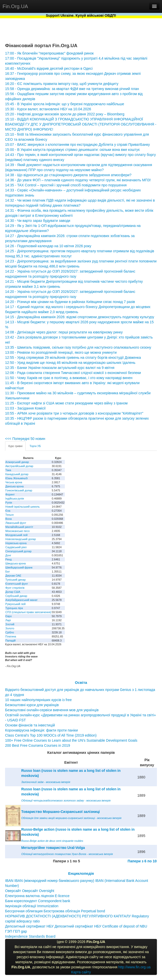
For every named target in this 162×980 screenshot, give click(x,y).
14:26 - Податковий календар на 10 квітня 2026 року (48, 246)
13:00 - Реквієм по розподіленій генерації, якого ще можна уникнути (61, 352)
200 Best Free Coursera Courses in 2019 (38, 745)
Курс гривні (15, 446)
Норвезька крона (16, 543)
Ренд (9, 559)
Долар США (13, 592)
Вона (9, 519)
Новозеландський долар (21, 539)
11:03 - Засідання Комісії (25, 408)
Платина (11, 636)
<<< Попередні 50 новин (25, 439)
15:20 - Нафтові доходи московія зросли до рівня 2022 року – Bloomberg (65, 114)
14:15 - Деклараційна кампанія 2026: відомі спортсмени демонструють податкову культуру (80, 317)
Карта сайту (81, 972)
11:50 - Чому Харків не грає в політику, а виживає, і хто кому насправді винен (69, 378)
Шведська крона (16, 563)
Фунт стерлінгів (15, 588)
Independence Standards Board (30, 936)
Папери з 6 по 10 (142, 861)
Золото (10, 628)
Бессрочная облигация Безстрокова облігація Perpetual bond (55, 911)
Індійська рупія (15, 498)
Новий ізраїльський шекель (23, 507)
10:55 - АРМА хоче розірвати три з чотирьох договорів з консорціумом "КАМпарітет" (74, 413)
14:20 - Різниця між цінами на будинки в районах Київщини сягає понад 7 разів (70, 302)
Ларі (8, 620)
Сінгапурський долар (18, 551)
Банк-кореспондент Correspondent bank (38, 901)
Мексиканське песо (17, 531)
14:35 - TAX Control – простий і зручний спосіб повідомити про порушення (66, 185)
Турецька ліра (14, 608)
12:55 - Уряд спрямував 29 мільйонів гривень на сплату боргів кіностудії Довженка (73, 358)
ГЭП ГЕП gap (16, 931)
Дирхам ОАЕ (13, 576)
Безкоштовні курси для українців (32, 705)
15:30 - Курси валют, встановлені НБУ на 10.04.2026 (48, 109)
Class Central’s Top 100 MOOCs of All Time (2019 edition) (51, 735)
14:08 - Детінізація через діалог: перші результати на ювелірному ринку (64, 332)
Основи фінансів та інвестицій (30, 725)
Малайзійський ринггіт (19, 527)
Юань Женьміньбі (17, 478)
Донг (8, 555)
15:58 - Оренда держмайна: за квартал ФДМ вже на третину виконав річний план (72, 89)
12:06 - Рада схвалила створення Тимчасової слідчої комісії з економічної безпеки (73, 373)
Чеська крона (14, 482)
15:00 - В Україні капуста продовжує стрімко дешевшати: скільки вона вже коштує (72, 150)
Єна (8, 511)
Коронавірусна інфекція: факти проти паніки (41, 730)
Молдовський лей (16, 535)
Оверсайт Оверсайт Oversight (30, 891)
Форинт (10, 494)
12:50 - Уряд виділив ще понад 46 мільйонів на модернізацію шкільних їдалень (70, 363)
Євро (9, 616)
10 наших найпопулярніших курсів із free (38, 700)
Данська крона (14, 486)
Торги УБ (35, 446)
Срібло (10, 632)
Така (8, 470)
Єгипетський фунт (17, 584)
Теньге (10, 515)
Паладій (10, 640)
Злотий (10, 624)
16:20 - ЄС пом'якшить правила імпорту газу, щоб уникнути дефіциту (62, 84)
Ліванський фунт (16, 523)
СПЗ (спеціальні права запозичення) (28, 612)
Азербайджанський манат (21, 600)
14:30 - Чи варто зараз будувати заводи (38, 221)
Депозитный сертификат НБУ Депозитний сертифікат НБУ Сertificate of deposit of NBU (76, 926)
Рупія (9, 503)
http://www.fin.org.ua (134, 967)
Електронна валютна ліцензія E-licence (37, 896)
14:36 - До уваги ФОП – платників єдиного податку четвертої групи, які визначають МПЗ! (78, 180)
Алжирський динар (17, 462)
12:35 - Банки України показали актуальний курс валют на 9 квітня (60, 368)
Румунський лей (15, 604)
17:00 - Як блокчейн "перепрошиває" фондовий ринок (49, 53)
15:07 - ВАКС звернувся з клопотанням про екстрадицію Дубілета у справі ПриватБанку (77, 145)
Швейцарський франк (19, 567)
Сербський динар (16, 596)
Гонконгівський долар (19, 490)
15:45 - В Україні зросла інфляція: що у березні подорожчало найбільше (65, 104)
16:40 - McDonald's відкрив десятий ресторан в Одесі (49, 68)
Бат (8, 572)
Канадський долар (17, 474)
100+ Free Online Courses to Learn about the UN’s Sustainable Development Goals (71, 740)
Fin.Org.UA (15, 6)
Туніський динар (16, 580)
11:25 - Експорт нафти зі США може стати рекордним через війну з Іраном (66, 403)
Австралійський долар (19, 466)
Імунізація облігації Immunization (32, 906)
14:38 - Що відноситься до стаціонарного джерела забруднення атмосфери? (68, 175)
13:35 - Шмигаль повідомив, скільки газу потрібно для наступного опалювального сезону (78, 347)
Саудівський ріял (16, 547)
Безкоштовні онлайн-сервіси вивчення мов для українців (52, 710)
